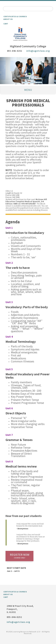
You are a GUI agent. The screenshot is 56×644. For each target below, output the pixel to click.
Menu (28, 90)
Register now (20, 556)
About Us (8, 19)
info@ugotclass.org (38, 51)
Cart (6, 24)
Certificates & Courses (15, 16)
